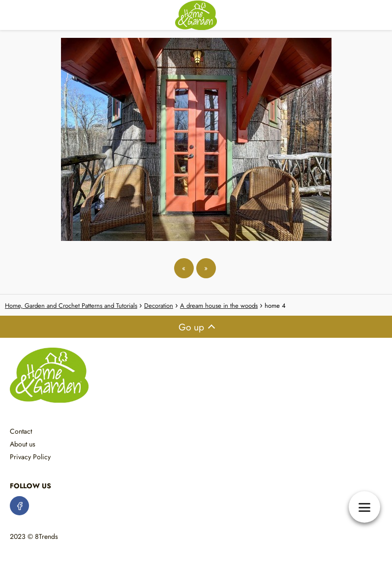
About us (23, 444)
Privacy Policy (30, 457)
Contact (21, 431)
